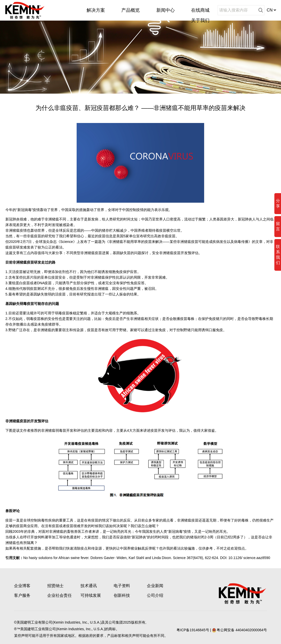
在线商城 (200, 10)
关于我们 (200, 20)
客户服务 (22, 595)
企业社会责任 (60, 595)
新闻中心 (166, 10)
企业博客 (22, 586)
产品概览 (131, 10)
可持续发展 (91, 595)
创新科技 (122, 595)
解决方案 (96, 10)
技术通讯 (89, 586)
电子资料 (122, 586)
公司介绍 (155, 595)
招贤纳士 (55, 586)
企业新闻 (155, 586)
